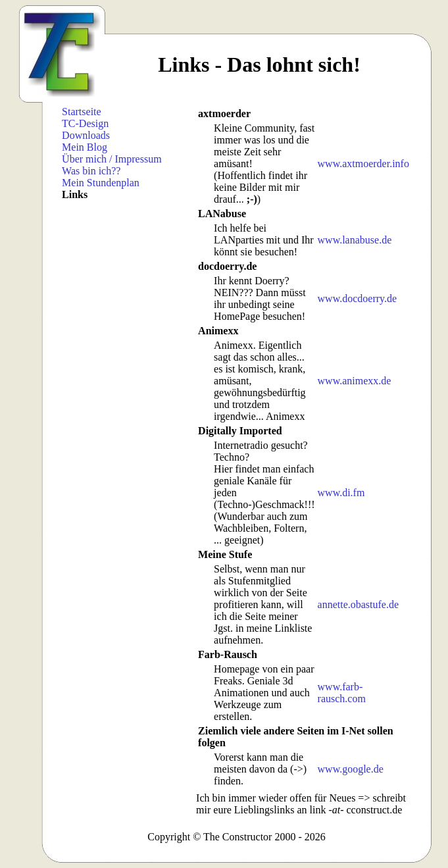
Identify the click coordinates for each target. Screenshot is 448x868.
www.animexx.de (355, 381)
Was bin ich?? (91, 171)
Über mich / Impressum (112, 159)
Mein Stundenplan (101, 183)
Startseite (82, 112)
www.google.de (351, 769)
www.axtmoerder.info (363, 164)
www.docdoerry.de (358, 298)
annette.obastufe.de (359, 604)
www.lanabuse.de (355, 240)
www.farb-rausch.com (342, 693)
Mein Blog (85, 147)
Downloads (86, 135)
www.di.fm (341, 493)
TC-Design (85, 123)
